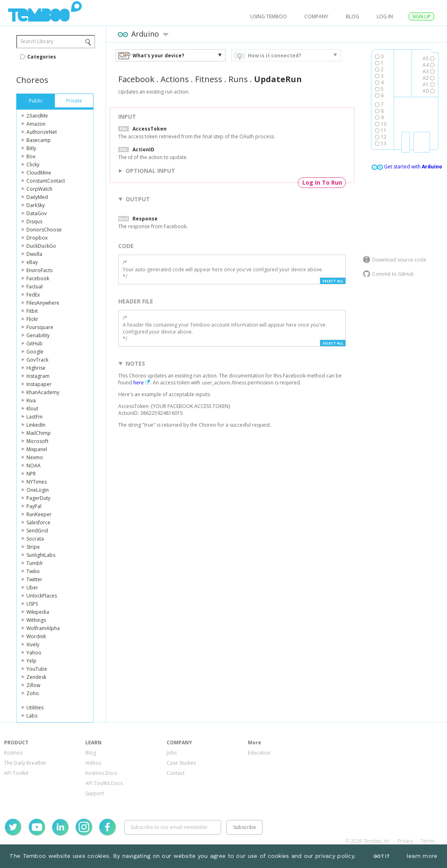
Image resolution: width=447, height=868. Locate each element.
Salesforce (38, 522)
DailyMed (37, 197)
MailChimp (39, 433)
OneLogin (38, 490)
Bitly (31, 148)
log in (385, 16)
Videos (93, 763)
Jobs (172, 753)
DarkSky (36, 205)
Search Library (37, 41)
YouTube (37, 669)
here (139, 383)
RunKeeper (39, 514)
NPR (31, 474)
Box (31, 156)
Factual (35, 287)
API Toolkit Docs (104, 783)
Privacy (405, 841)
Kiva (31, 400)
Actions (175, 79)
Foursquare (40, 327)
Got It (382, 856)
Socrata (35, 539)
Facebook (38, 278)
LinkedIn (36, 425)
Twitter (34, 579)
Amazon (36, 124)
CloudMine (39, 173)
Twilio (33, 571)
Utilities (35, 708)
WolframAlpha (43, 628)
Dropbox (37, 238)
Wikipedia (38, 612)
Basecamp (39, 140)
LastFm (35, 417)
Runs (238, 79)
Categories (42, 57)
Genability (38, 335)
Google (35, 352)
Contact (176, 773)
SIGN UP (421, 16)
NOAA (34, 466)
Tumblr (35, 563)
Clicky (33, 165)
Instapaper (39, 384)
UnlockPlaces (42, 596)
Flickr (32, 319)
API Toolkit (16, 773)
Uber (32, 588)
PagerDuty (38, 498)
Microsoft (37, 441)
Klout (32, 409)
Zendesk (36, 677)
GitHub (35, 343)
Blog (353, 16)
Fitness (209, 79)
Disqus (34, 221)
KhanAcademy (43, 392)
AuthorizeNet (42, 132)
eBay (32, 262)
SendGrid (37, 531)
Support (95, 793)
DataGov (37, 213)
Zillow (33, 685)
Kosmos (13, 753)
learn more (422, 856)
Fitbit (32, 311)
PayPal (34, 506)
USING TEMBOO (269, 16)
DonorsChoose (44, 230)
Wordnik (36, 636)
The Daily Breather (25, 763)
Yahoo (34, 653)
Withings (36, 620)
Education (259, 753)
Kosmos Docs (101, 773)
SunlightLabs (41, 555)
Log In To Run (322, 182)
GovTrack (37, 360)
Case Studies (181, 763)
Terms (428, 841)
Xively (33, 644)
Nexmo (35, 457)
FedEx (33, 295)
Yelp (31, 661)
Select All (333, 281)
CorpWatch (39, 189)
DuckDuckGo (41, 246)
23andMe (37, 116)
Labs (32, 716)
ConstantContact (46, 181)
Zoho (33, 693)
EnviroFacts (39, 270)
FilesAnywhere (43, 303)
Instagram (38, 376)
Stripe (33, 547)
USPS (32, 604)
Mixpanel (37, 449)
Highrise (36, 368)
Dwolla (34, 254)
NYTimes (37, 482)
